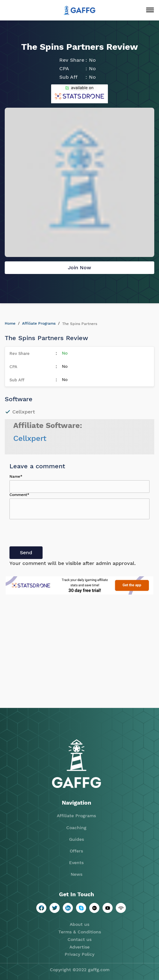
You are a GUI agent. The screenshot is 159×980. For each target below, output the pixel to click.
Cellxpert (30, 438)
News (77, 874)
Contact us (79, 939)
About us (79, 924)
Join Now (79, 268)
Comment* (19, 495)
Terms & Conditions (80, 932)
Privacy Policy (79, 954)
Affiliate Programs (39, 323)
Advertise (79, 947)
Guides (77, 839)
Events (76, 863)
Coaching (76, 828)
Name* (16, 476)
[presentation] (57, 534)
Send (26, 553)
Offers (76, 851)
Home (10, 323)
